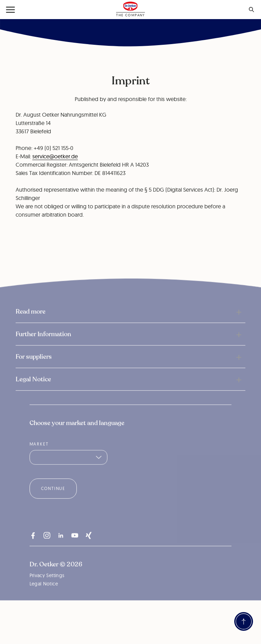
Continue (53, 499)
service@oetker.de (55, 156)
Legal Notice (44, 594)
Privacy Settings (47, 586)
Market (39, 454)
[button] (130, 322)
